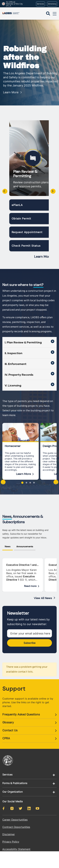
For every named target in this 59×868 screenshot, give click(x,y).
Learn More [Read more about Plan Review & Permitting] (43, 257)
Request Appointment (27, 232)
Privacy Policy (11, 842)
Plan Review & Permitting (25, 174)
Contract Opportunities (16, 827)
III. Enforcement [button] (16, 364)
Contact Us (10, 730)
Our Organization (13, 792)
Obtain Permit (21, 219)
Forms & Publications (15, 783)
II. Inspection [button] (14, 353)
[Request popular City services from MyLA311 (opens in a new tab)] (41, 4)
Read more (30, 586)
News (8, 546)
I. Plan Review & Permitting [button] (23, 342)
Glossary (8, 722)
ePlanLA (17, 205)
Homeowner (13, 446)
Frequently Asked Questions (21, 714)
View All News (43, 598)
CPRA (6, 738)
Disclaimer (9, 834)
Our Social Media (13, 801)
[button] (22, 483)
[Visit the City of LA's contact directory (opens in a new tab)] (52, 4)
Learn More (11, 92)
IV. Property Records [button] (19, 375)
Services (7, 775)
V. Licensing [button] (13, 385)
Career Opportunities (15, 820)
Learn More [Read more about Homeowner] (23, 474)
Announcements (25, 546)
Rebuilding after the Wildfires (25, 57)
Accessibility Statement (16, 849)
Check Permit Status (26, 246)
